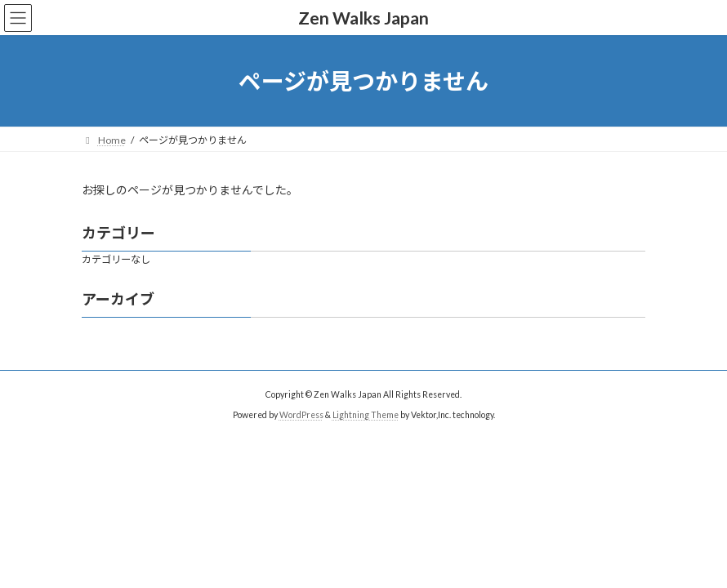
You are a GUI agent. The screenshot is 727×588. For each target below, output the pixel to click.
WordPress (301, 414)
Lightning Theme (366, 414)
